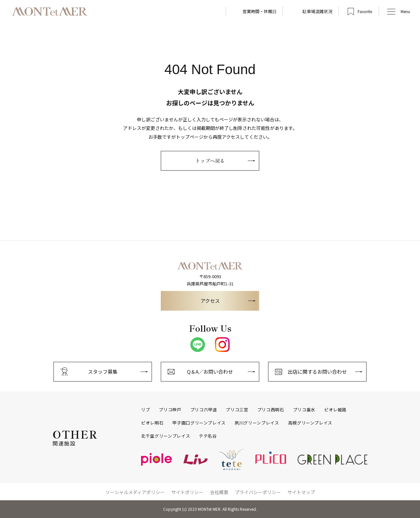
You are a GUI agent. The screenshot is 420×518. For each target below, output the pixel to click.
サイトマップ (301, 492)
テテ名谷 (208, 436)
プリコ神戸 (170, 410)
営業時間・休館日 (260, 11)
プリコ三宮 (237, 410)
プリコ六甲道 (204, 410)
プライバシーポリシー (258, 492)
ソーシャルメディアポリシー (135, 492)
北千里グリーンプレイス (166, 436)
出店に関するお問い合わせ (317, 372)
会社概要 (219, 492)
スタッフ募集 (103, 372)
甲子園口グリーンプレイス (199, 423)
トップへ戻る (210, 161)
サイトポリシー (187, 492)
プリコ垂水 (304, 410)
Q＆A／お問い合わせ (210, 372)
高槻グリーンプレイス (310, 423)
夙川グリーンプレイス (257, 423)
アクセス (210, 301)
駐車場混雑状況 (317, 11)
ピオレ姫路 (335, 410)
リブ (146, 410)
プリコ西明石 (271, 410)
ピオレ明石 (152, 423)
